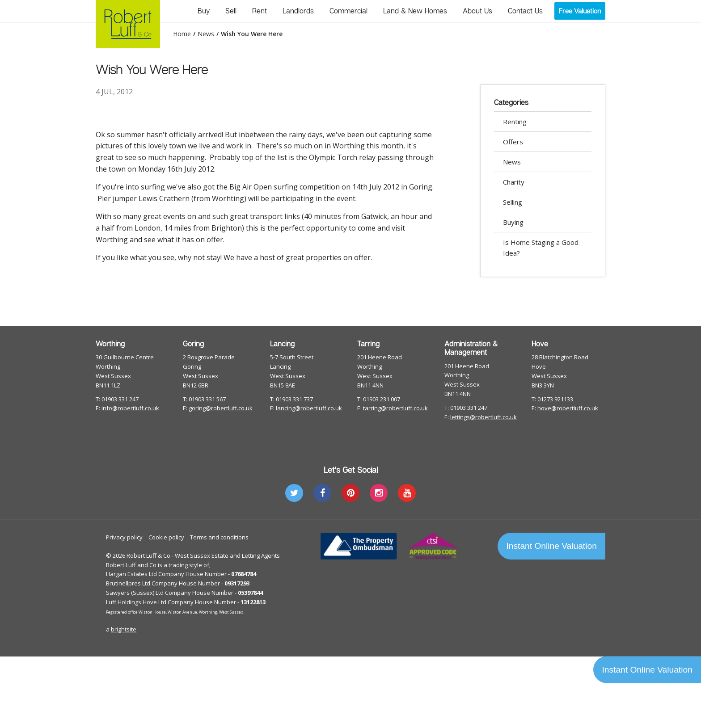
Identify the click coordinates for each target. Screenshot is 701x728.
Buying (513, 222)
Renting (515, 122)
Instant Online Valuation (552, 546)
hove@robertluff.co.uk (568, 408)
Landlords (298, 11)
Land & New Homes (415, 11)
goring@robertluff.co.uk (221, 408)
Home (182, 34)
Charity (514, 182)
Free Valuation (580, 11)
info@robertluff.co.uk (130, 408)
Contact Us (525, 11)
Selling (513, 202)
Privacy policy (124, 537)
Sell (231, 11)
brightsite (124, 629)
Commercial (348, 11)
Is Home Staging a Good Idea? (541, 248)
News (206, 34)
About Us (477, 11)
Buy (204, 11)
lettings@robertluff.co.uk (484, 417)
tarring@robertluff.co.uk (395, 408)
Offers (513, 142)
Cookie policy (166, 537)
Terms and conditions (219, 537)
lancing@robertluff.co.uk (309, 408)
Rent (260, 11)
